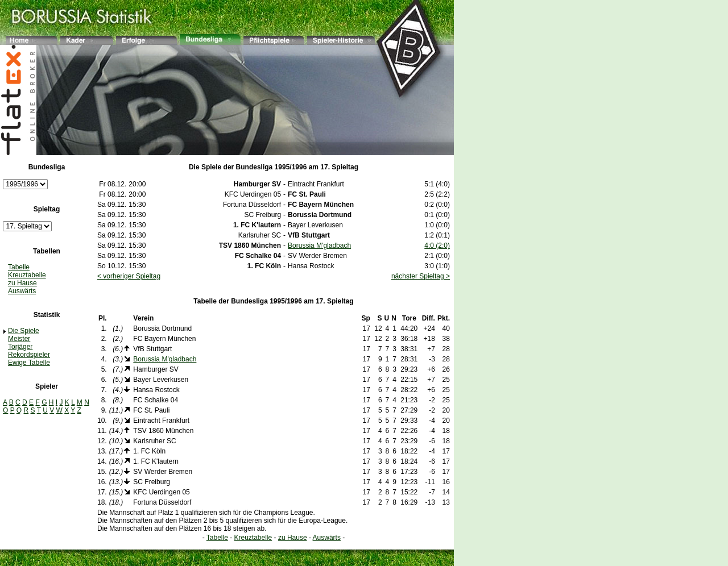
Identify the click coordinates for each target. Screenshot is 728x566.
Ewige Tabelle (29, 363)
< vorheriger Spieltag (129, 276)
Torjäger (20, 347)
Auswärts (22, 291)
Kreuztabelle (27, 275)
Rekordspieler (29, 355)
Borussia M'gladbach (319, 245)
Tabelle (19, 267)
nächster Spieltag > (421, 276)
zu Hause (22, 283)
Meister (19, 339)
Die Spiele (24, 331)
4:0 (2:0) (437, 245)
